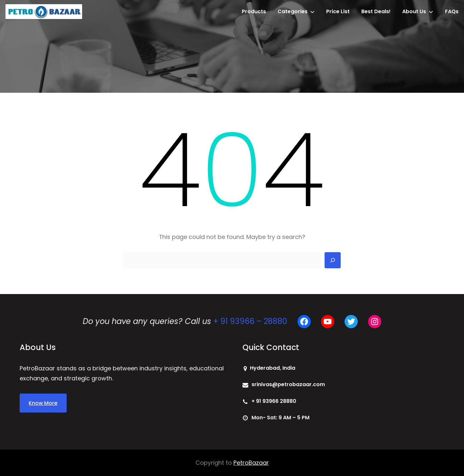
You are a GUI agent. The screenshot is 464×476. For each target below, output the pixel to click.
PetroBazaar (251, 463)
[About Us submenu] (431, 12)
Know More (43, 403)
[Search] (333, 260)
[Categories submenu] (312, 12)
